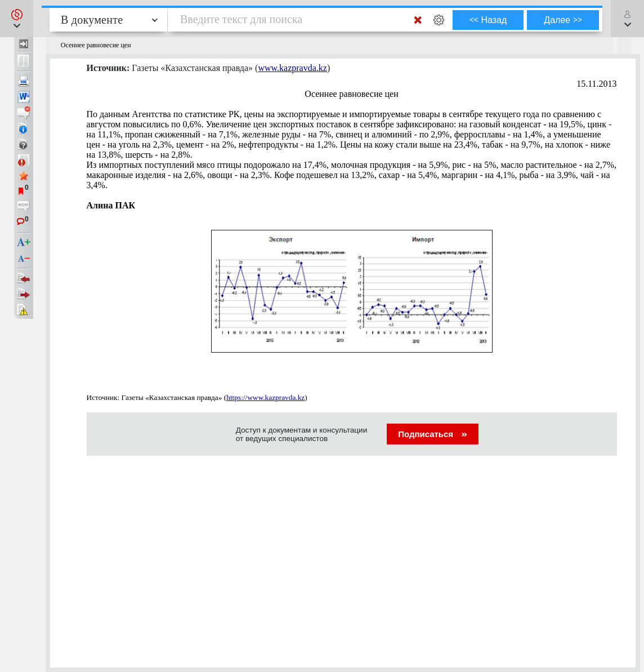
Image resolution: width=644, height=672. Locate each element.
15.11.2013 (596, 84)
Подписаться (433, 434)
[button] (17, 19)
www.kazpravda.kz (292, 68)
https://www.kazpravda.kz (265, 397)
